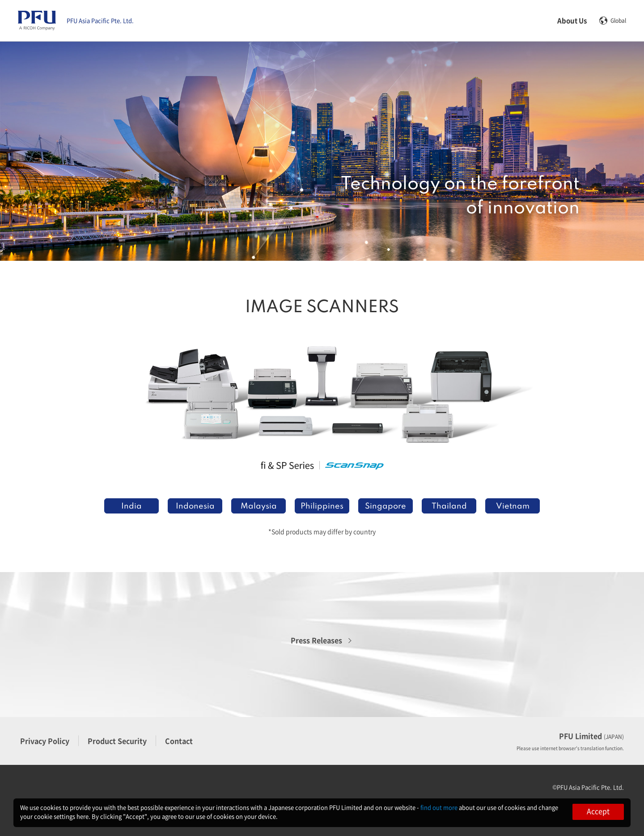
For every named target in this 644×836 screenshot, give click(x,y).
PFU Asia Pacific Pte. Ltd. (100, 21)
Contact (179, 741)
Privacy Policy (45, 741)
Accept (598, 811)
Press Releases (316, 640)
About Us (572, 20)
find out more (439, 807)
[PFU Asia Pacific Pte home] (37, 21)
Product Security (117, 741)
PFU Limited (591, 736)
